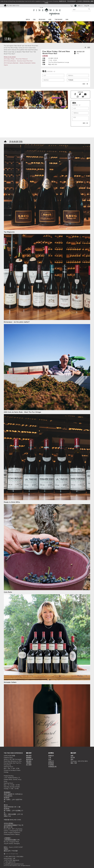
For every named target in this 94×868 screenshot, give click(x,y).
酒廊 (67, 19)
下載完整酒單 (58, 19)
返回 (87, 47)
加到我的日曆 (79, 52)
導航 (77, 53)
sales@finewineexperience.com (14, 864)
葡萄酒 (28, 19)
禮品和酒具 (42, 19)
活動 (34, 19)
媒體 (50, 19)
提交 (85, 84)
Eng (86, 6)
